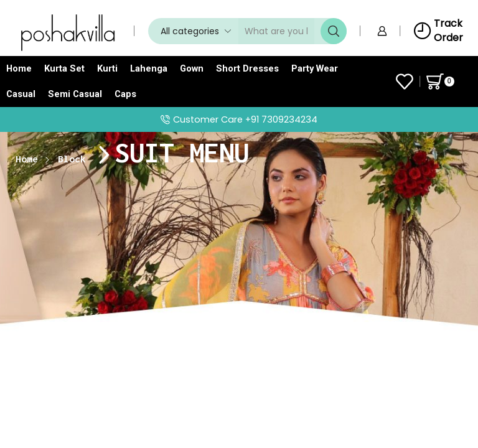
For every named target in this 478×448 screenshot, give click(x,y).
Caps (125, 94)
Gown (192, 68)
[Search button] (334, 31)
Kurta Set (64, 68)
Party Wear (315, 68)
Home (19, 68)
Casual (21, 94)
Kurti (107, 68)
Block (72, 159)
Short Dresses (247, 68)
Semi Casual (75, 94)
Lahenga (149, 68)
